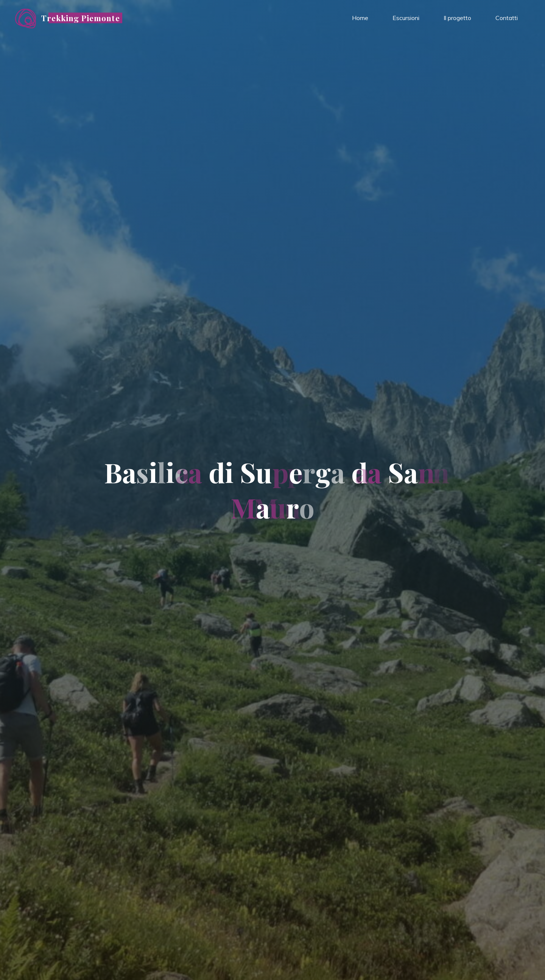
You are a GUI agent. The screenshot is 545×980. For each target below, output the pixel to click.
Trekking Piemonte (81, 18)
